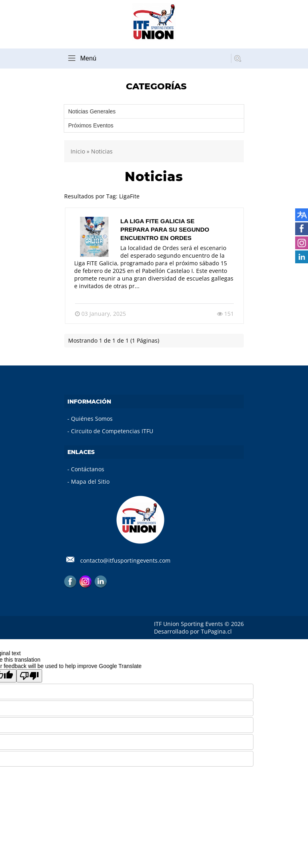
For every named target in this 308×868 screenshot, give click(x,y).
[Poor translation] (29, 676)
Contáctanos (88, 469)
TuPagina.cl (216, 631)
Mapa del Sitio (90, 481)
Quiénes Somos (92, 419)
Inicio (78, 151)
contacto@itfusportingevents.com (125, 560)
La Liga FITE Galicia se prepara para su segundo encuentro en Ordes (165, 229)
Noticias (102, 151)
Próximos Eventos (91, 125)
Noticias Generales (92, 111)
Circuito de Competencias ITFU (112, 431)
